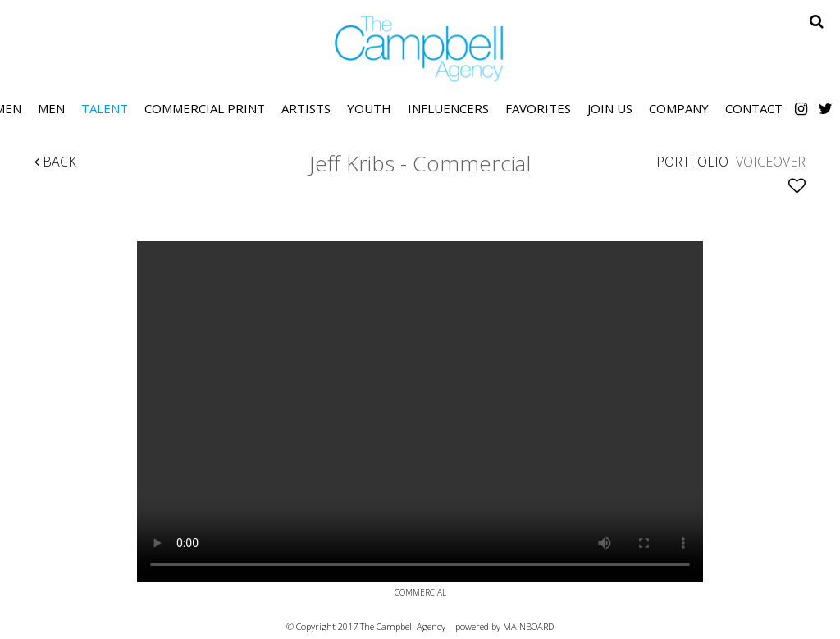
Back (55, 162)
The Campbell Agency (420, 49)
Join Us (610, 108)
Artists (306, 108)
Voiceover (771, 162)
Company (679, 108)
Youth (369, 108)
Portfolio (692, 162)
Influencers (448, 108)
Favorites (538, 108)
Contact (754, 108)
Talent (105, 108)
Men (51, 108)
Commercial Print (205, 108)
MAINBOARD (528, 626)
